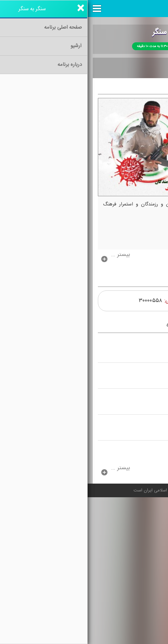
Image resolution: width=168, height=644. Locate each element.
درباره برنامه (95, 68)
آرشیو (128, 68)
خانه (152, 68)
